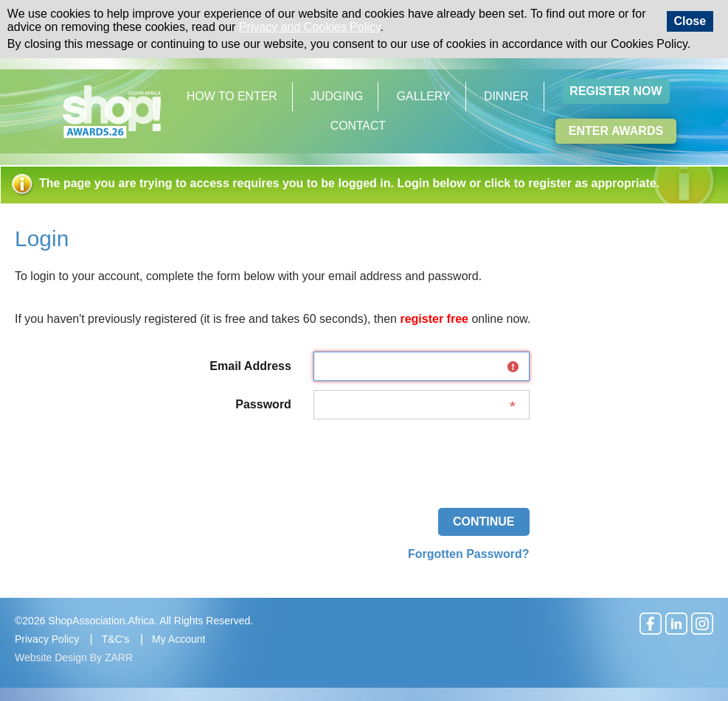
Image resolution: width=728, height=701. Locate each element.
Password (263, 404)
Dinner (506, 96)
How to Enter (232, 96)
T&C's (116, 639)
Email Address (250, 366)
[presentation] (417, 457)
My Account (178, 639)
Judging (337, 96)
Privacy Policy (47, 639)
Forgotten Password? (468, 554)
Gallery (424, 96)
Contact (358, 126)
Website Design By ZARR (74, 658)
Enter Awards (616, 131)
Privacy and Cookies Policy (310, 27)
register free (434, 319)
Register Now (616, 91)
